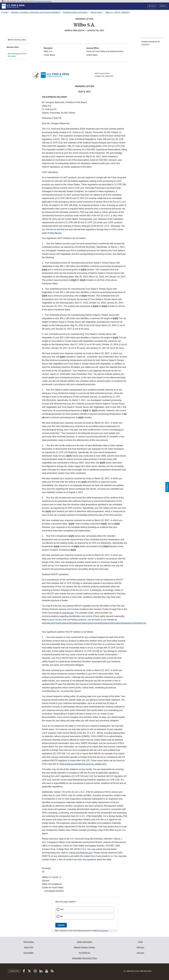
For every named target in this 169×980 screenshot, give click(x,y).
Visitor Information (84, 942)
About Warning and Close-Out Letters (17, 55)
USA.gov (140, 953)
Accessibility (29, 953)
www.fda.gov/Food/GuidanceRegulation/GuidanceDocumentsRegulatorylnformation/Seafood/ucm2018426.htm (94, 623)
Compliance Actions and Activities (75, 12)
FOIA (140, 942)
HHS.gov (140, 947)
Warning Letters (96, 12)
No (62, 916)
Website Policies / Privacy (84, 947)
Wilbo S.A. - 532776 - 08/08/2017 (117, 12)
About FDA (29, 947)
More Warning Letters (17, 40)
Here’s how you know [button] (45, 1)
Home (5, 12)
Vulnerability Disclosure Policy (84, 958)
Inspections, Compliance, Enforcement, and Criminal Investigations (35, 12)
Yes (62, 909)
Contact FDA (14, 971)
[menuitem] (152, 44)
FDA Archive (29, 942)
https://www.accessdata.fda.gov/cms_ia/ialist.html (83, 764)
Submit (61, 925)
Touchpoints (103, 931)
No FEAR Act (84, 953)
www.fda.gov (56, 233)
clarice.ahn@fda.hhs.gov (81, 853)
